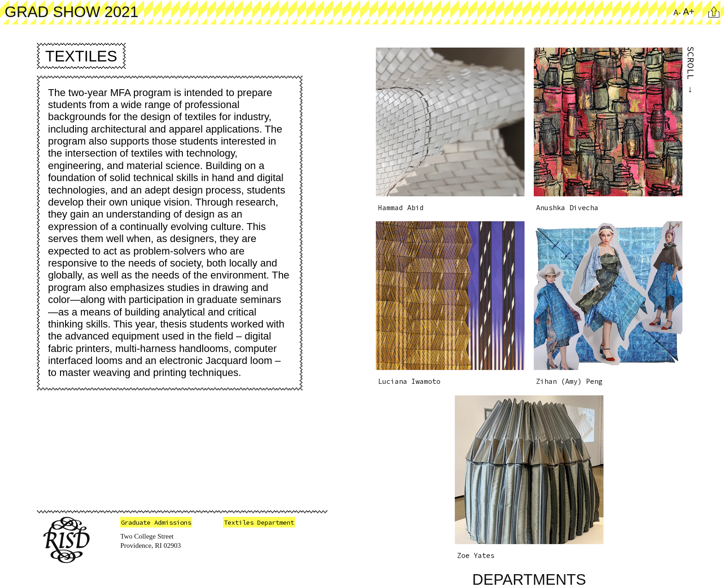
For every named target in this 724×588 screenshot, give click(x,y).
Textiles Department (259, 522)
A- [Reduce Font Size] (677, 13)
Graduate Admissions (156, 522)
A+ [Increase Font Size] (689, 12)
